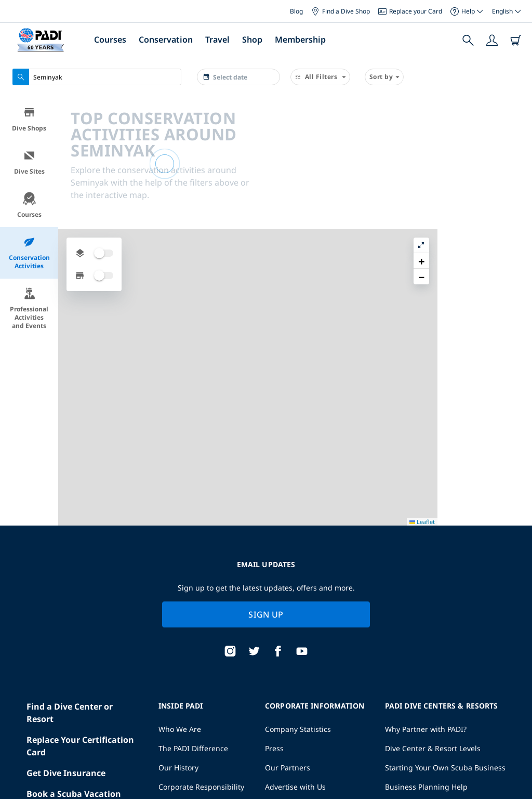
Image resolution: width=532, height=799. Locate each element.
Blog (296, 11)
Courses (110, 40)
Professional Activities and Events (29, 309)
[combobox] (97, 77)
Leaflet (517, 761)
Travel (217, 40)
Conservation (166, 40)
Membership (300, 40)
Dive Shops (29, 119)
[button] (516, 129)
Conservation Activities (29, 253)
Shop (252, 40)
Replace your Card (410, 11)
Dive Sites (29, 162)
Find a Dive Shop (341, 11)
